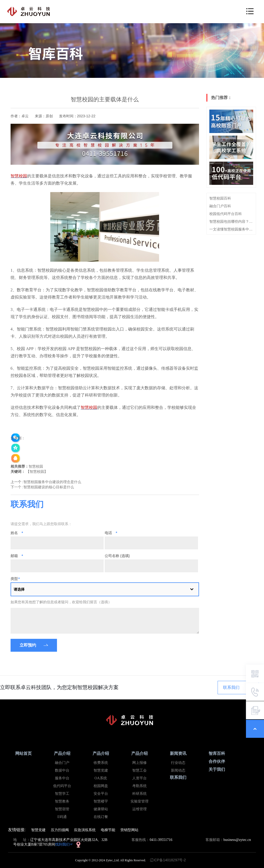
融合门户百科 (220, 206)
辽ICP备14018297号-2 (169, 860)
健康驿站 (101, 809)
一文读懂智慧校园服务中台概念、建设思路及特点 (231, 229)
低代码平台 (62, 786)
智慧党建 (101, 770)
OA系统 (101, 778)
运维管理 (139, 809)
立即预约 (28, 645)
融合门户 (62, 763)
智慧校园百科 (220, 198)
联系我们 (231, 687)
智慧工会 (139, 770)
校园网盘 (101, 786)
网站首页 (23, 753)
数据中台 (62, 770)
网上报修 (139, 763)
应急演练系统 (85, 830)
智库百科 (217, 753)
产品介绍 (62, 753)
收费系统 (101, 763)
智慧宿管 (62, 809)
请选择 (19, 589)
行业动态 (178, 763)
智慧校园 (36, 466)
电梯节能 (108, 830)
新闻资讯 (178, 753)
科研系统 (139, 794)
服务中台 (62, 778)
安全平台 (101, 794)
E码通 (62, 817)
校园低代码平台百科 (226, 214)
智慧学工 (62, 794)
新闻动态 (178, 770)
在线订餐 (101, 817)
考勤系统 (139, 786)
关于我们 (217, 769)
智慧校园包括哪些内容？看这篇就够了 (231, 221)
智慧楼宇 (101, 801)
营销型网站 (129, 830)
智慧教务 (62, 801)
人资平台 (139, 778)
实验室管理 (139, 801)
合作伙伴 (217, 761)
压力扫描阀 (60, 830)
